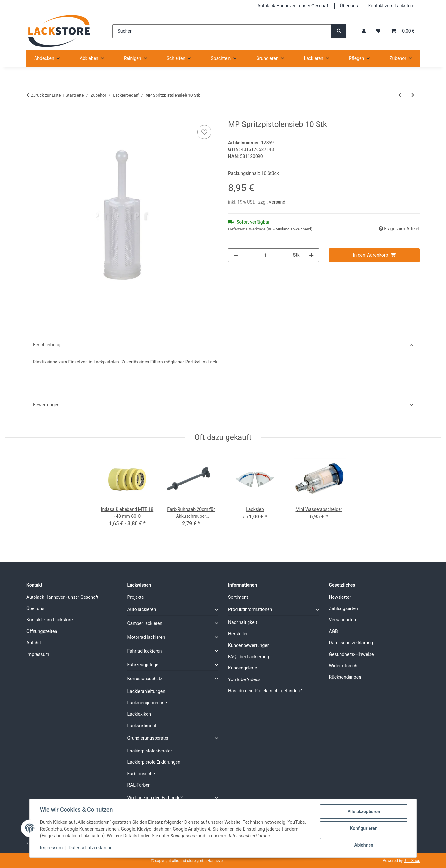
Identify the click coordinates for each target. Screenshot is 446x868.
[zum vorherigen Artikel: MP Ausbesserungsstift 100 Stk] (400, 95)
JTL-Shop (412, 861)
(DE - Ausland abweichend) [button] (289, 229)
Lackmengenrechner (148, 703)
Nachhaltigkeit (243, 622)
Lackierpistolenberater (150, 751)
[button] (364, 31)
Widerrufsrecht (344, 666)
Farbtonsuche (141, 774)
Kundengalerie (243, 668)
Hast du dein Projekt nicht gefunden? (265, 691)
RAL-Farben (139, 785)
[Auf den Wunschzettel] (204, 132)
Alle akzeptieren (364, 812)
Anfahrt (34, 643)
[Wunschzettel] (378, 31)
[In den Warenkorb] (32, 116)
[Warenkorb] (403, 31)
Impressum (51, 848)
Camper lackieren (145, 623)
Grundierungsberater (148, 738)
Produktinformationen (250, 609)
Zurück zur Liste (46, 95)
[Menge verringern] (236, 255)
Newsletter (340, 597)
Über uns (349, 6)
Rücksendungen (345, 677)
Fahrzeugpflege (143, 665)
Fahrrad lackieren (145, 651)
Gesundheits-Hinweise (352, 654)
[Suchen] (222, 31)
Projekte (136, 597)
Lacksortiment (142, 726)
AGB (334, 631)
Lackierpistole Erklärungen (154, 762)
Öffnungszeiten (42, 631)
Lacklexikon (139, 714)
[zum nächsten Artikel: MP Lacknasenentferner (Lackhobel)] (413, 95)
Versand (277, 202)
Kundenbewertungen (249, 645)
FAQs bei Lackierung (249, 657)
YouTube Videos (244, 679)
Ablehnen (364, 845)
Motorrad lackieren (146, 637)
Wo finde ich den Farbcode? (155, 798)
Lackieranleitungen (147, 691)
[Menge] (265, 255)
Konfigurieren (364, 828)
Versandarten (343, 620)
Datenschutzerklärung (91, 848)
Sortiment (238, 597)
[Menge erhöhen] (311, 255)
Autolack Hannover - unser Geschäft (294, 6)
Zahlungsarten (344, 608)
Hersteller (238, 634)
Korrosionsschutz (145, 679)
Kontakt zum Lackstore (391, 6)
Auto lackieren (142, 609)
